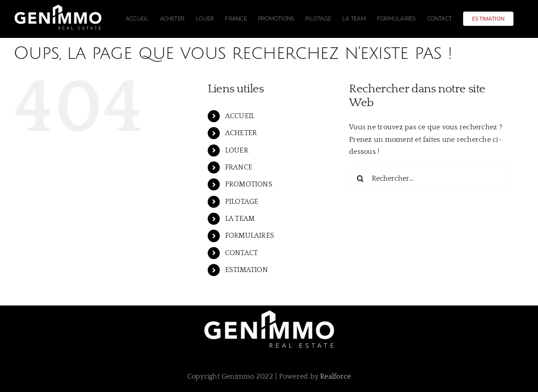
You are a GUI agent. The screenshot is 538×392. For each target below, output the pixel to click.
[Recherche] (360, 178)
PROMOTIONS (249, 184)
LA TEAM (240, 219)
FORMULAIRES (250, 235)
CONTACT (242, 253)
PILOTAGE (242, 202)
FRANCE (239, 167)
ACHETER (241, 133)
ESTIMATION (246, 270)
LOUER (237, 150)
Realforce (335, 376)
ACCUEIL (240, 116)
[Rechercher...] (430, 178)
